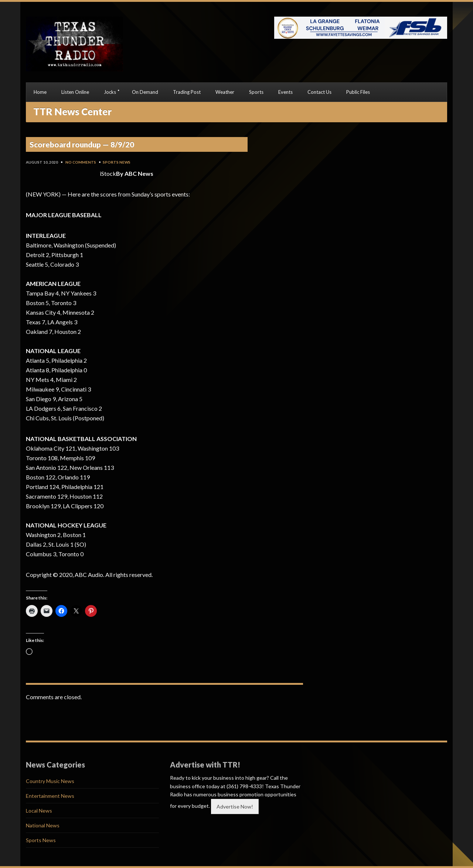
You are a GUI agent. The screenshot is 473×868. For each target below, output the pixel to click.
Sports (256, 92)
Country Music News (50, 781)
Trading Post (187, 92)
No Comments (81, 162)
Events (285, 92)
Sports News (117, 162)
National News (43, 825)
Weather (225, 92)
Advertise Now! (235, 807)
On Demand (145, 92)
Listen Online (75, 92)
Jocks (110, 92)
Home (40, 92)
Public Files (358, 92)
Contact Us (319, 92)
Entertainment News (50, 796)
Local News (39, 811)
